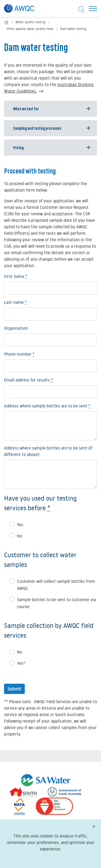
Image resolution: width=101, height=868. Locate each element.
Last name (15, 302)
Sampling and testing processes (37, 128)
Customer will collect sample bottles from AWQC (56, 585)
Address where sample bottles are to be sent (47, 406)
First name (16, 276)
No (20, 536)
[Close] (94, 830)
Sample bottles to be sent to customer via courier (56, 603)
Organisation (16, 328)
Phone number (19, 354)
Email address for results (28, 380)
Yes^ (21, 663)
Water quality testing (30, 22)
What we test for (26, 109)
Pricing (18, 147)
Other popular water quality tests (30, 29)
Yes (20, 525)
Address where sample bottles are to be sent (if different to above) (48, 451)
